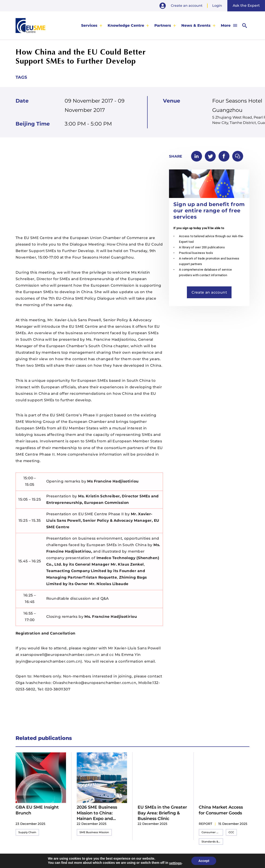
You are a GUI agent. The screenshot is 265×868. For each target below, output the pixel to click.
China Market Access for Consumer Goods (221, 810)
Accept (204, 861)
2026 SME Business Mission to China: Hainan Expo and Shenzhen (97, 813)
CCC (231, 832)
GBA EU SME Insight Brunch (37, 810)
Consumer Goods (212, 832)
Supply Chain (27, 832)
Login (217, 6)
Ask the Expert (246, 5)
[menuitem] (92, 25)
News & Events (196, 25)
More (226, 25)
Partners (163, 25)
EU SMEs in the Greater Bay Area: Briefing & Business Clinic (162, 813)
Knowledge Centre (126, 25)
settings (176, 863)
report (205, 824)
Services (89, 25)
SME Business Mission (94, 832)
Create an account (187, 6)
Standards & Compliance (212, 842)
